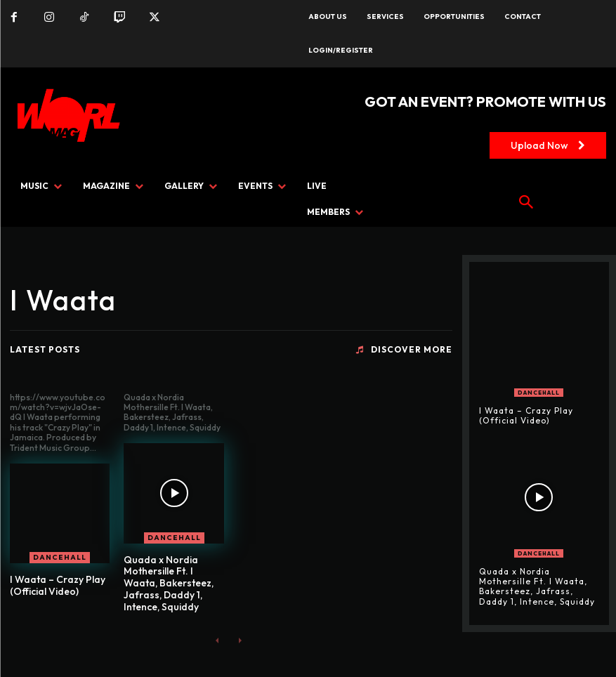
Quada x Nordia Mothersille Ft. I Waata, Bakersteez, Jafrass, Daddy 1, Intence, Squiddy (169, 583)
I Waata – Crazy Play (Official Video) (58, 585)
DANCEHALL (60, 557)
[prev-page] (217, 640)
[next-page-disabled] (240, 640)
